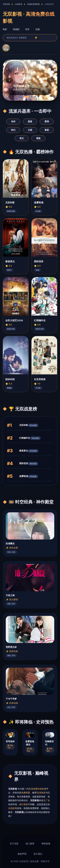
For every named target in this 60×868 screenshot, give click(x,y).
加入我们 (38, 854)
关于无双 (14, 844)
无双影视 (6, 4)
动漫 (38, 29)
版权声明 (22, 854)
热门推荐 (30, 844)
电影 (5, 29)
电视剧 (16, 29)
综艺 (27, 29)
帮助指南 (46, 844)
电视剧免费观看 (33, 4)
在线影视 (19, 4)
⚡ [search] (36, 38)
